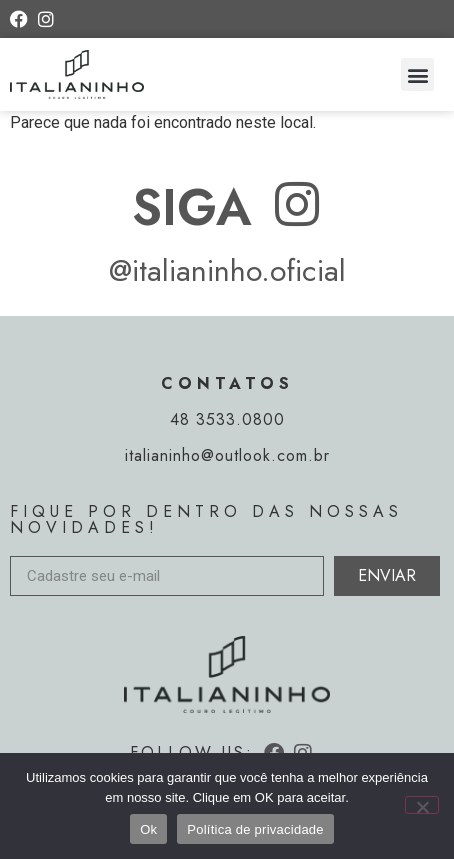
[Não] (422, 805)
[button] (417, 74)
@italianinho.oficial (227, 270)
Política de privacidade (255, 829)
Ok (148, 829)
